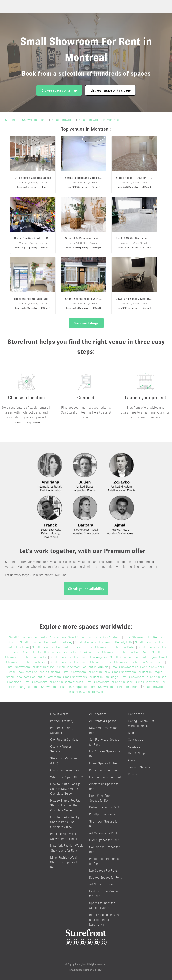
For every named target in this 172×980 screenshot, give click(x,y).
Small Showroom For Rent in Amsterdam (37, 637)
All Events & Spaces (103, 721)
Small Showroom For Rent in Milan (30, 667)
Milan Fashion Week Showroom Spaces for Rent (65, 862)
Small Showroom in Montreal (99, 120)
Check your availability (86, 589)
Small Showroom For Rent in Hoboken (65, 652)
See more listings (86, 323)
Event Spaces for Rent (104, 840)
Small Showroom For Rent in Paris (86, 672)
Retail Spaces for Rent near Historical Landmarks (104, 920)
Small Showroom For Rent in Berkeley (46, 642)
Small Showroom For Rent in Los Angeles (79, 657)
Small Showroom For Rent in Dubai (111, 647)
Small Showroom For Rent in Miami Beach (135, 662)
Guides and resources (65, 770)
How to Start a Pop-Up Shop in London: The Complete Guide (65, 805)
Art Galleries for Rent (103, 833)
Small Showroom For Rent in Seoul (110, 682)
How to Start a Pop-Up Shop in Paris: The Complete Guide (65, 822)
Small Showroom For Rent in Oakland (34, 672)
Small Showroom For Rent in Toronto (115, 687)
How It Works (59, 714)
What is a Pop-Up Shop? (66, 777)
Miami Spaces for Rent (104, 763)
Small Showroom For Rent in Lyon (133, 657)
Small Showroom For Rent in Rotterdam (33, 677)
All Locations (98, 714)
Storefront (12, 120)
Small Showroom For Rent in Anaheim (95, 637)
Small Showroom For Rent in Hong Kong (122, 652)
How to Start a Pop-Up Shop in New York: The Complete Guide (65, 789)
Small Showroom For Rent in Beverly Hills (104, 642)
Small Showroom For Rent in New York (137, 667)
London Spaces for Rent (105, 777)
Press (132, 760)
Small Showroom (63, 120)
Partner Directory (62, 721)
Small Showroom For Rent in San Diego (91, 677)
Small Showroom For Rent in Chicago (58, 647)
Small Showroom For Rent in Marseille (76, 662)
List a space (136, 714)
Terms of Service (139, 767)
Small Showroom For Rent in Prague (137, 672)
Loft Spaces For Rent (103, 870)
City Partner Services (64, 740)
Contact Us (135, 740)
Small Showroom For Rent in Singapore (60, 687)
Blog (131, 733)
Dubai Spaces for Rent (104, 807)
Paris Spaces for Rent (104, 770)
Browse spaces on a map (59, 90)
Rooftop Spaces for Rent (105, 877)
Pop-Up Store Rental (103, 814)
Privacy (133, 774)
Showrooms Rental (35, 120)
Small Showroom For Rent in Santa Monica (53, 682)
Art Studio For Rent (102, 884)
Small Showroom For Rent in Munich (83, 667)
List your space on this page (111, 90)
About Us (134, 747)
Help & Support (138, 753)
